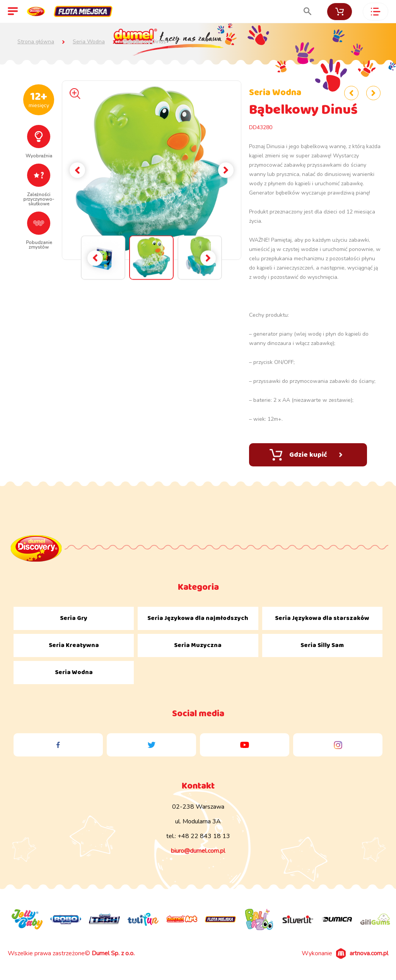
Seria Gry (74, 618)
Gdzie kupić (306, 455)
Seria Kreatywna (74, 645)
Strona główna (36, 42)
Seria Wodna (89, 42)
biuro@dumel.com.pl (198, 851)
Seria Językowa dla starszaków (322, 618)
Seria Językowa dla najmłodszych (198, 618)
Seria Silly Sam (322, 645)
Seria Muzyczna (198, 645)
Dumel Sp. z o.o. (113, 953)
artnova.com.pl (369, 953)
